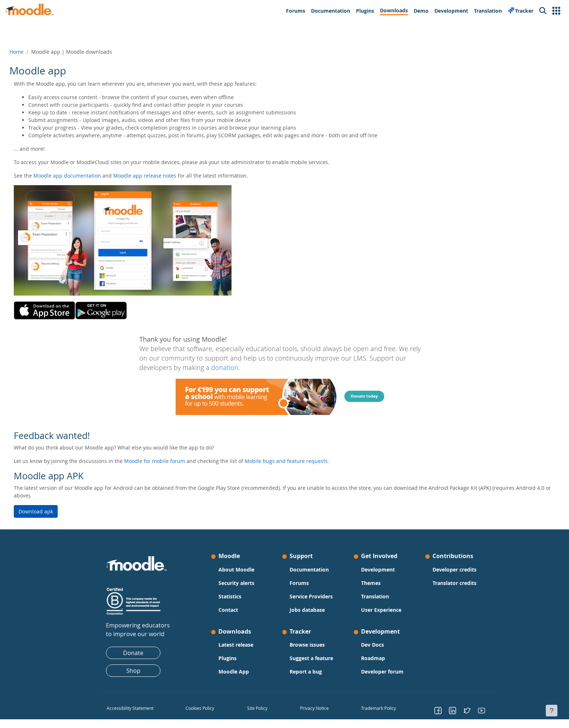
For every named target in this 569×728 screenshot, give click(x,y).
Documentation (309, 570)
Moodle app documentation (83, 176)
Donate (133, 653)
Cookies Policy (200, 708)
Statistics (230, 596)
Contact (228, 610)
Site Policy (257, 708)
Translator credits (455, 583)
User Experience (381, 610)
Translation (375, 596)
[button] (556, 11)
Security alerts (236, 583)
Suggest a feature (311, 658)
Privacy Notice (314, 708)
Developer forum (382, 672)
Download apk (52, 511)
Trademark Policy (378, 708)
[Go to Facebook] (438, 710)
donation (225, 368)
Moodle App (234, 672)
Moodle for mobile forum (171, 461)
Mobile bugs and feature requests (302, 461)
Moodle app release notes (161, 176)
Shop (133, 671)
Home (33, 52)
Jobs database (307, 610)
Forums (299, 583)
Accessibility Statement (130, 708)
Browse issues (307, 645)
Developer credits (455, 570)
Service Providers (311, 596)
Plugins (228, 658)
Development (378, 570)
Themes (371, 583)
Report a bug (306, 672)
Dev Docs (372, 645)
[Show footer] (552, 711)
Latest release (236, 645)
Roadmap (373, 658)
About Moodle (236, 570)
